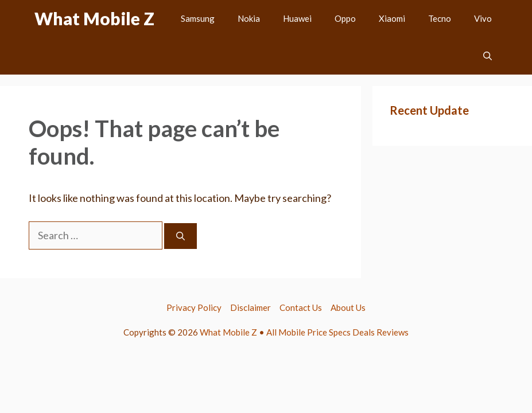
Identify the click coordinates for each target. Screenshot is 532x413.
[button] (488, 56)
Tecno (440, 18)
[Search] (180, 236)
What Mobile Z (94, 18)
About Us (348, 307)
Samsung (198, 18)
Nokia (249, 18)
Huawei (297, 18)
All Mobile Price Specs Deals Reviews (337, 332)
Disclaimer (251, 307)
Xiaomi (392, 18)
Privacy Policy (194, 307)
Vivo (483, 18)
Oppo (345, 18)
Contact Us (301, 307)
